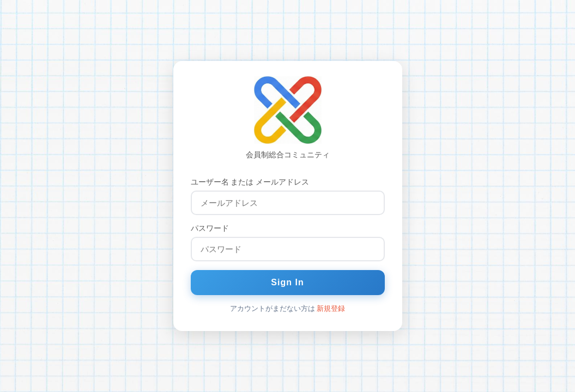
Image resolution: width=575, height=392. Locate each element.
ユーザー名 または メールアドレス (250, 182)
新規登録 (331, 308)
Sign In (287, 282)
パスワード (210, 228)
